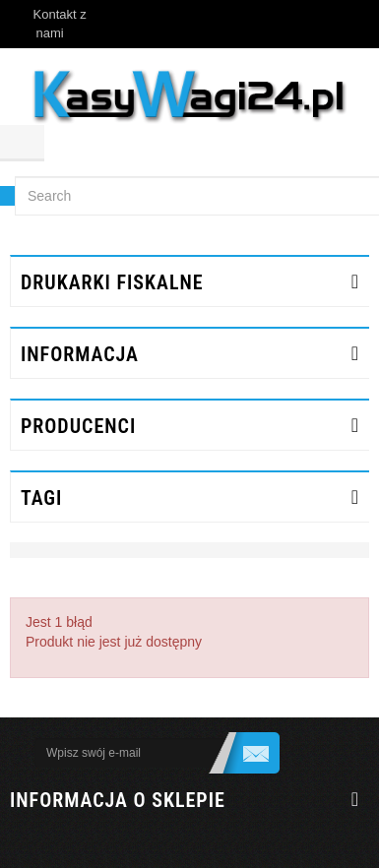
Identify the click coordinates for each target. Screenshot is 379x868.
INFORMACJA (80, 354)
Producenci (78, 426)
